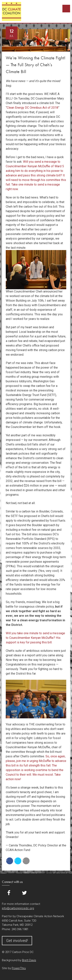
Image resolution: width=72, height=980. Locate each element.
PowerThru (19, 968)
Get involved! (17, 941)
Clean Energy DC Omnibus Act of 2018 (32, 108)
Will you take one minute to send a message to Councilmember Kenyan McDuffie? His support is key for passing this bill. (35, 638)
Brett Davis (29, 960)
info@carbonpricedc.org (18, 908)
